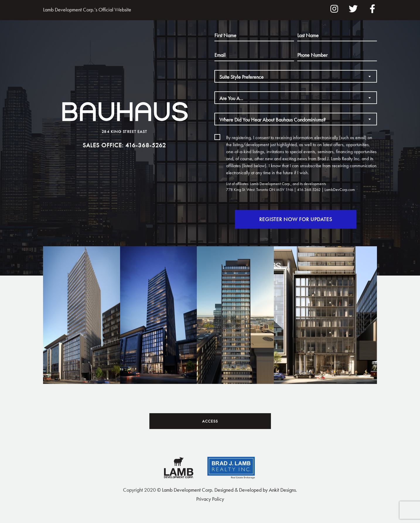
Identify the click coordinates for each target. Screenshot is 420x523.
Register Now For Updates (286, 219)
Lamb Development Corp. (188, 490)
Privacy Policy (210, 499)
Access (210, 421)
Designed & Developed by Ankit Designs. (256, 490)
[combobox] (296, 76)
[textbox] (296, 77)
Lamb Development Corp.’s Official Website (87, 10)
